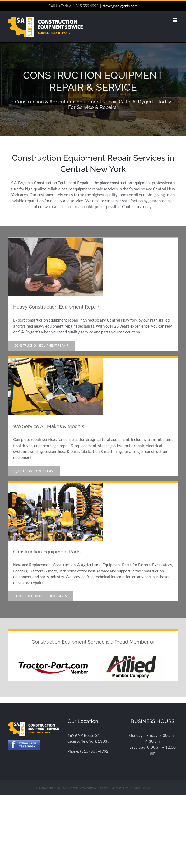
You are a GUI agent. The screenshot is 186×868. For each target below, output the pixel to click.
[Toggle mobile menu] (175, 20)
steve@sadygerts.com (120, 6)
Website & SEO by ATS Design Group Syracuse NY (116, 788)
